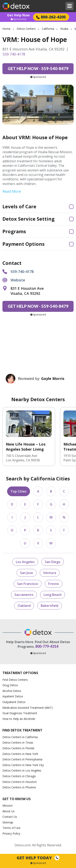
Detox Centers (26, 29)
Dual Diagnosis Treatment (20, 713)
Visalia (64, 29)
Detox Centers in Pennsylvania (22, 759)
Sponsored (18, 19)
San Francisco (28, 584)
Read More (12, 191)
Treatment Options (20, 673)
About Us (9, 811)
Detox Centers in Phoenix (19, 787)
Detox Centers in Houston (20, 782)
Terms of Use (11, 828)
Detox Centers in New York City (23, 765)
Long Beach (53, 595)
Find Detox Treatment (22, 730)
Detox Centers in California (20, 737)
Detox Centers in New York (20, 754)
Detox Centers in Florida (18, 748)
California (48, 29)
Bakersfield (50, 606)
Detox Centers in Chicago (19, 776)
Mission (7, 805)
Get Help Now (18, 15)
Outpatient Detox (14, 702)
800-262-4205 (51, 17)
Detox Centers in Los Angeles (22, 770)
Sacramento (24, 595)
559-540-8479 (38, 68)
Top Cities (19, 491)
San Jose (27, 573)
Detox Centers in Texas (18, 742)
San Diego (53, 562)
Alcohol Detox (12, 691)
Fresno (54, 584)
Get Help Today (38, 858)
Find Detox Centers (15, 680)
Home (6, 29)
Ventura (50, 573)
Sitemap (8, 822)
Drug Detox (10, 685)
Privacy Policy (11, 833)
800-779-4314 (47, 646)
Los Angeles (25, 562)
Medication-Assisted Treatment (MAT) (28, 708)
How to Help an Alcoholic (19, 719)
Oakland (24, 606)
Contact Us (10, 817)
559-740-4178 (14, 54)
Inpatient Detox (13, 696)
